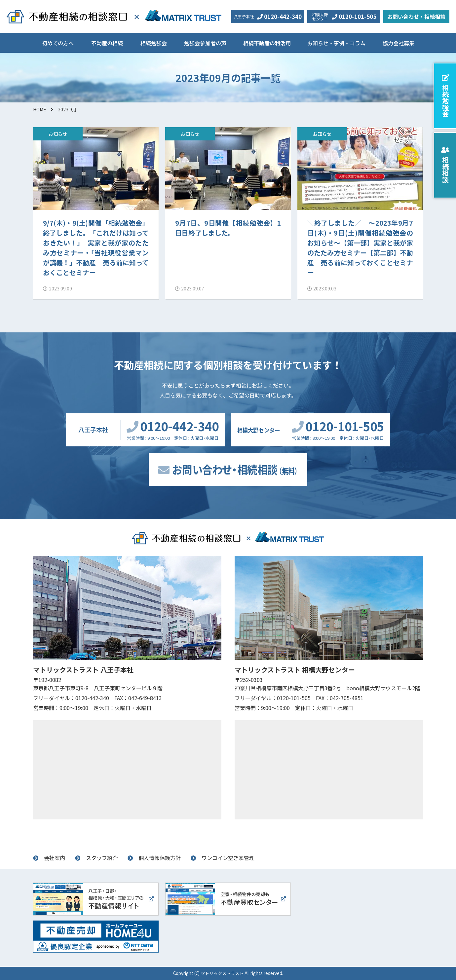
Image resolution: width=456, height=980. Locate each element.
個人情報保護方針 (160, 858)
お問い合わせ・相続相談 (416, 17)
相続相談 (445, 170)
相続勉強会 (154, 43)
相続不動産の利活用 (267, 43)
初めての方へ (58, 43)
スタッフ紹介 (102, 858)
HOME (40, 109)
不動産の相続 (107, 43)
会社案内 (55, 858)
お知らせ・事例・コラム (336, 43)
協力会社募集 (399, 43)
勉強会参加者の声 (205, 43)
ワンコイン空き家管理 (228, 858)
